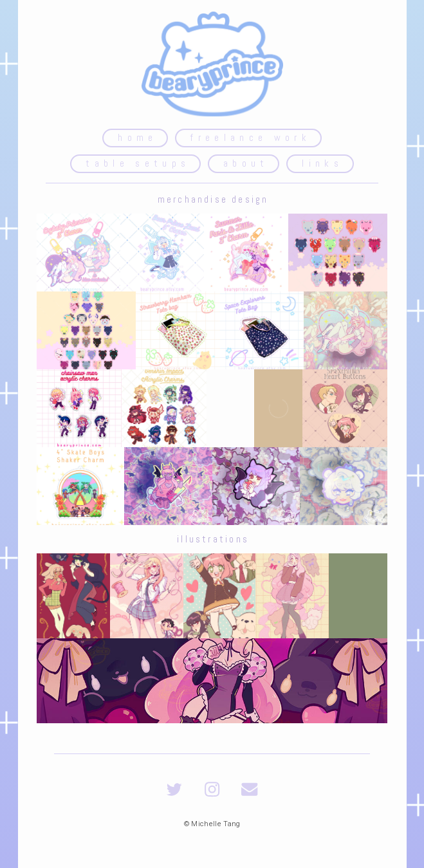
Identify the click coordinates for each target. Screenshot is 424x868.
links (322, 163)
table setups (138, 163)
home (137, 138)
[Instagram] (212, 789)
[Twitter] (174, 789)
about (246, 163)
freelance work (251, 138)
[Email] (249, 789)
